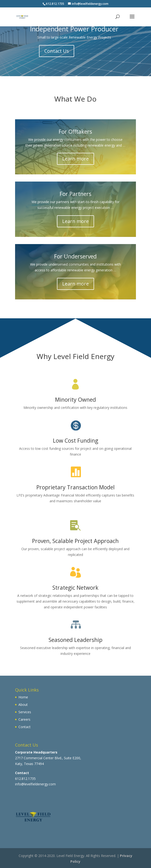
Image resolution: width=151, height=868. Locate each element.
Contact (25, 727)
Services (25, 712)
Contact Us (57, 51)
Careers (24, 719)
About (23, 705)
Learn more (75, 159)
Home (23, 697)
